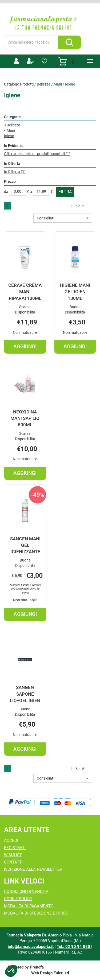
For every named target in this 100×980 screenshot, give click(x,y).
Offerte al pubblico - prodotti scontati (37, 154)
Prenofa (37, 967)
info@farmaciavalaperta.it (31, 947)
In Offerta (15, 172)
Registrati (15, 848)
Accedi (11, 840)
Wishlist (13, 855)
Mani (58, 84)
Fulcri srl (61, 973)
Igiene (9, 136)
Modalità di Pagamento (29, 906)
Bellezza (44, 84)
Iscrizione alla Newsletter (33, 869)
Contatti (13, 862)
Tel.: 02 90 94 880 (74, 947)
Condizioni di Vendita (26, 892)
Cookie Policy (18, 899)
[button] (63, 218)
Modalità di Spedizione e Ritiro (36, 913)
